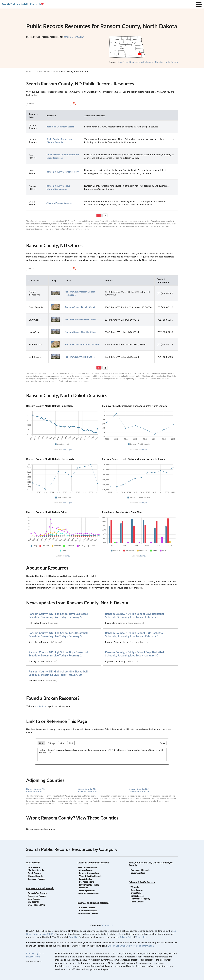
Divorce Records (35, 876)
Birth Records (34, 867)
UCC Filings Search (36, 905)
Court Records (137, 890)
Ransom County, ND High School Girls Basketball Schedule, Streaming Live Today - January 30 (58, 673)
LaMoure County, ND (139, 792)
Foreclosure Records (37, 896)
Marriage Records (36, 870)
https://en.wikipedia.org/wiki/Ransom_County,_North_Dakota (147, 62)
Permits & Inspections (89, 873)
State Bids (84, 888)
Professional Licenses (89, 913)
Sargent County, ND (139, 789)
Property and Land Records (40, 888)
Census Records (86, 870)
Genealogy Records (36, 879)
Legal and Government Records (93, 863)
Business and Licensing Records (93, 903)
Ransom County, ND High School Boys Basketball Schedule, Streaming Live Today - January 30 (135, 654)
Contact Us (41, 706)
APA (71, 743)
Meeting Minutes (87, 891)
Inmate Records (137, 896)
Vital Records (33, 863)
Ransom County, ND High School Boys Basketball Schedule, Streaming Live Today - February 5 (58, 615)
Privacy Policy (127, 937)
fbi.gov (67, 556)
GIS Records (33, 902)
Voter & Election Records (90, 876)
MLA (62, 743)
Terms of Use (142, 937)
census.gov (67, 450)
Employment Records (140, 870)
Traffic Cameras (137, 902)
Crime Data (136, 893)
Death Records (34, 873)
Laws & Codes (85, 879)
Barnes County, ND (36, 789)
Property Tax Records (37, 893)
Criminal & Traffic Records (142, 882)
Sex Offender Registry (140, 899)
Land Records (34, 899)
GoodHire (73, 937)
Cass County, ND (35, 792)
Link (41, 743)
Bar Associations (87, 882)
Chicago (51, 743)
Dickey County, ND (87, 789)
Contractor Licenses (88, 911)
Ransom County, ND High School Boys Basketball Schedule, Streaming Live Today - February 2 (58, 654)
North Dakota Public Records (41, 71)
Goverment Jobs (138, 873)
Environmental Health (89, 885)
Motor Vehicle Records (89, 893)
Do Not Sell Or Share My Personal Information (131, 946)
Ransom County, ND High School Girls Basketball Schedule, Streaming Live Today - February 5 (58, 634)
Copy (162, 743)
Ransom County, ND (74, 37)
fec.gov (143, 556)
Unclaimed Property (88, 867)
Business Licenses (87, 908)
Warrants (135, 887)
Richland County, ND (88, 792)
